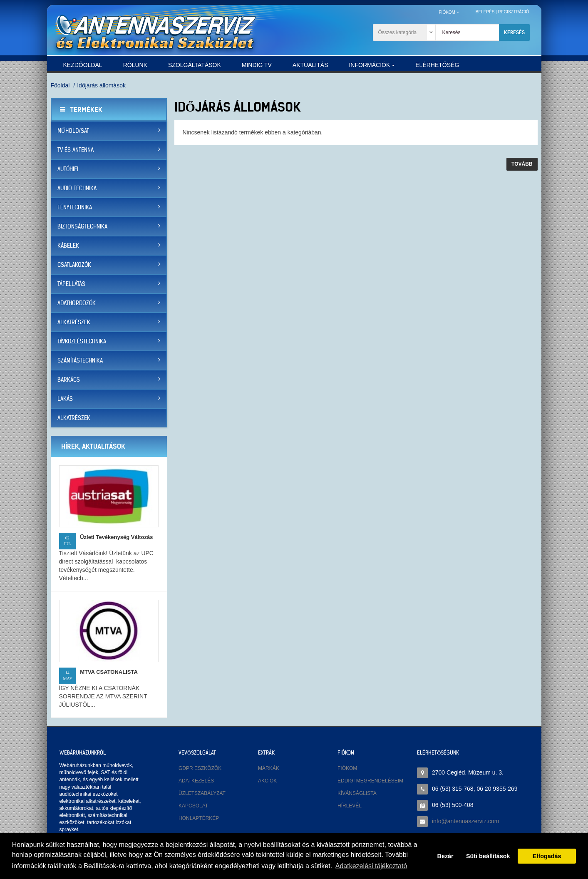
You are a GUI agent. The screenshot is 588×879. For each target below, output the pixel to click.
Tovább (522, 164)
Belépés (485, 12)
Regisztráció (513, 12)
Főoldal (60, 85)
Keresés (514, 32)
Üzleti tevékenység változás (116, 537)
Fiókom (347, 768)
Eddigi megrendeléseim (370, 781)
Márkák (269, 768)
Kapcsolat (193, 806)
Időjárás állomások (101, 85)
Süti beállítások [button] (488, 856)
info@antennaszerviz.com (465, 821)
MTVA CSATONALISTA (109, 672)
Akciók (267, 781)
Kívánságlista (357, 793)
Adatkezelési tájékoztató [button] (371, 866)
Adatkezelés (196, 781)
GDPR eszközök (200, 768)
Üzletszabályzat (202, 793)
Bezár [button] (445, 856)
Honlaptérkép (199, 818)
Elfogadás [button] (547, 856)
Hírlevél (350, 806)
